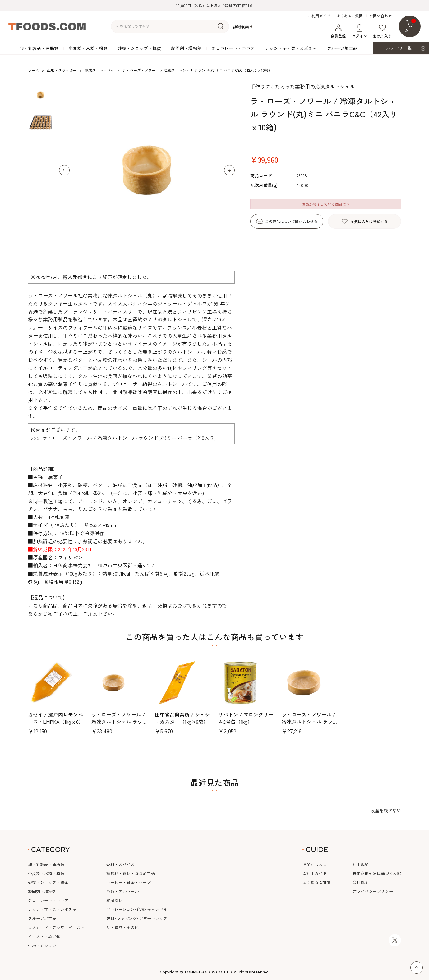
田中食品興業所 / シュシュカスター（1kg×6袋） (182, 718)
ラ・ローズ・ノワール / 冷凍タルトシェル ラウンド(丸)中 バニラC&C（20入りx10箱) (119, 725)
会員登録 (338, 31)
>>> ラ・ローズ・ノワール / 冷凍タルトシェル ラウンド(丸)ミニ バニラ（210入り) (123, 438)
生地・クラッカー (44, 945)
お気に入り (382, 31)
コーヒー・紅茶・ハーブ (129, 882)
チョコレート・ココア (233, 48)
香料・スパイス (120, 864)
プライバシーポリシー (373, 891)
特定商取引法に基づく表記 (377, 873)
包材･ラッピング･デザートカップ (137, 918)
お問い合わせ (381, 16)
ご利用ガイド (319, 16)
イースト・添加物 (44, 936)
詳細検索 (241, 27)
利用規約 (361, 864)
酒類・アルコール (122, 891)
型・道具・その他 (122, 927)
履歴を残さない (386, 810)
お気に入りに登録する (369, 221)
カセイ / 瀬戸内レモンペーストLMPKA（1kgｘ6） (56, 718)
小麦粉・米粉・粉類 (88, 48)
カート (411, 26)
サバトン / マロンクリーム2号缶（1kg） (246, 718)
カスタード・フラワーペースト (56, 927)
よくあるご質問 (350, 16)
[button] (64, 170)
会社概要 (361, 882)
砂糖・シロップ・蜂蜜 (139, 48)
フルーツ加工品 (342, 48)
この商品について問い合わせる (291, 221)
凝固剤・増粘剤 (186, 48)
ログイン (359, 31)
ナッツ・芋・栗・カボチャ (291, 48)
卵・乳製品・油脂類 (39, 48)
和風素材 (114, 900)
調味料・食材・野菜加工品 (131, 873)
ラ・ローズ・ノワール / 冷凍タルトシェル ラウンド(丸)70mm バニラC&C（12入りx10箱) (310, 725)
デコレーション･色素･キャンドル (137, 909)
